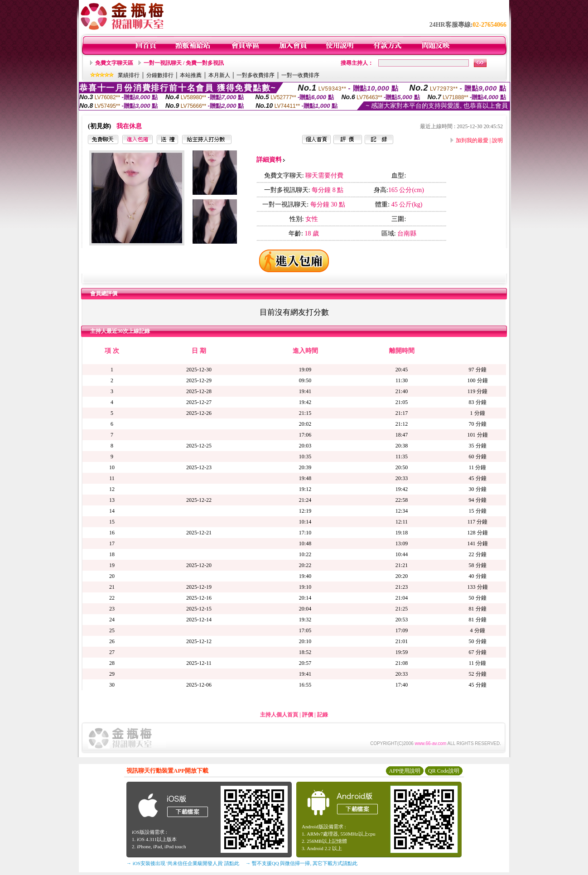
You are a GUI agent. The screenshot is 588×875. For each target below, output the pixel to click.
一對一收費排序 (300, 75)
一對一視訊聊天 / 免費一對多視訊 (184, 63)
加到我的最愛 (472, 140)
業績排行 (129, 75)
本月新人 (219, 75)
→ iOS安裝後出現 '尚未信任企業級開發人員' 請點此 (183, 863)
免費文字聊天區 (114, 63)
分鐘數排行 (160, 75)
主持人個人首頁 (279, 715)
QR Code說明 (444, 771)
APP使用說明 (405, 771)
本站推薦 (191, 75)
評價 (308, 715)
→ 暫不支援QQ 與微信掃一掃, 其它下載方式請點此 (301, 863)
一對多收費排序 (255, 75)
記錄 (323, 715)
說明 (497, 140)
